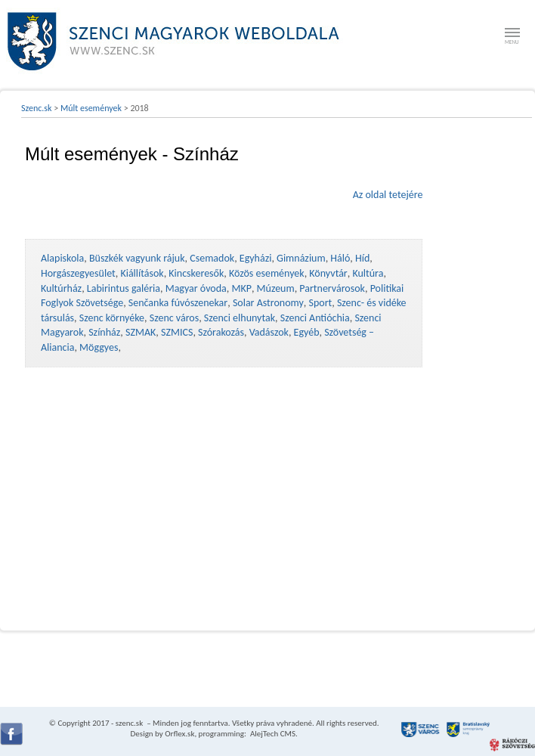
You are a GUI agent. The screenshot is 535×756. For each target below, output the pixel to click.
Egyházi (256, 258)
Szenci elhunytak (240, 318)
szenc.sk (129, 723)
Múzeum (276, 288)
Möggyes (99, 347)
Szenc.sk (37, 108)
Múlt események (91, 108)
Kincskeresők (196, 273)
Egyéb (307, 332)
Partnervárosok (332, 288)
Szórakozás (221, 332)
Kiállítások (142, 273)
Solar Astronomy (268, 303)
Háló (340, 258)
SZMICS (177, 332)
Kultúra (368, 273)
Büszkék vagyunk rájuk (137, 258)
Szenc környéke (112, 318)
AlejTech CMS (272, 734)
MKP (241, 288)
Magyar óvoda (196, 288)
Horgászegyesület (78, 273)
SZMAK (141, 332)
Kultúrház (61, 288)
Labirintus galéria (124, 288)
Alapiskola (62, 258)
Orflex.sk (179, 734)
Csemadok (212, 258)
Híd (362, 258)
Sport (320, 303)
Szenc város (174, 318)
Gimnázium (301, 258)
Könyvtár (328, 273)
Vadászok (269, 332)
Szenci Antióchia (315, 318)
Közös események (267, 273)
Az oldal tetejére (388, 195)
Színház (104, 332)
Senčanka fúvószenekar (178, 303)
